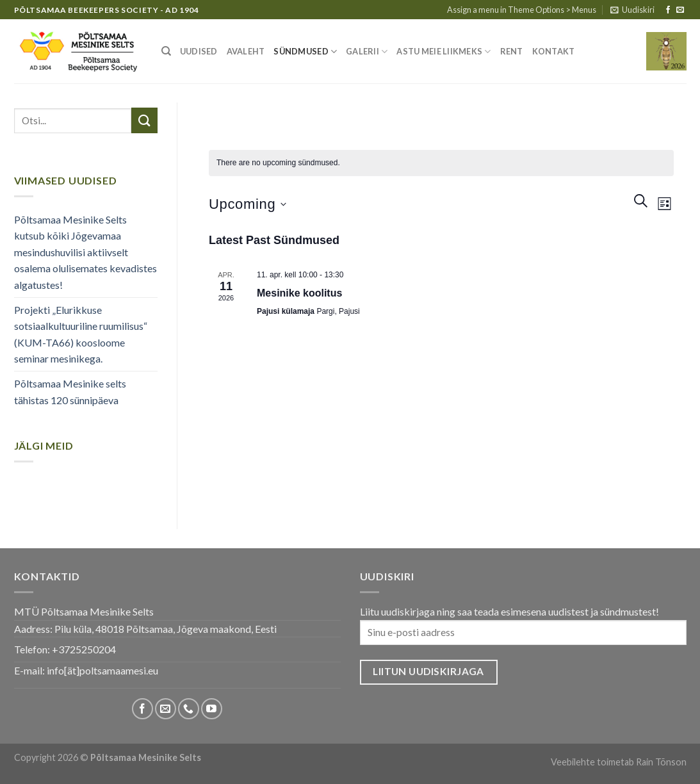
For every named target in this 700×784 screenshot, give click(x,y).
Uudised (199, 51)
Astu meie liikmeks (444, 52)
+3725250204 (84, 649)
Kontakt (554, 51)
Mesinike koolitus (299, 293)
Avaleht (246, 51)
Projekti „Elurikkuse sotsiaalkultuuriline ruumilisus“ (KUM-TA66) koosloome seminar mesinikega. (81, 334)
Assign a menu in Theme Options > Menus (522, 10)
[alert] (441, 163)
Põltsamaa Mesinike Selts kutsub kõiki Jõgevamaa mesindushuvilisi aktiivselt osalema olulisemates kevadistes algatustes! (85, 252)
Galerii (367, 52)
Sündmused (305, 52)
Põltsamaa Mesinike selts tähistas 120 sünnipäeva (70, 392)
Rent (512, 51)
